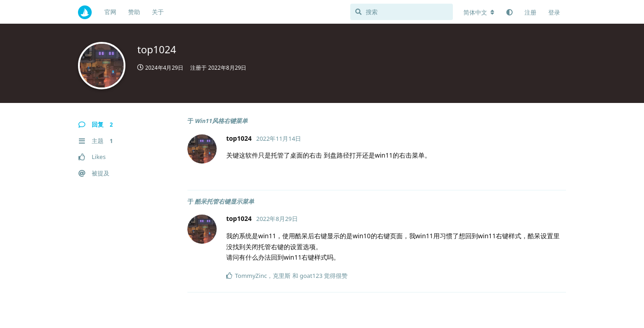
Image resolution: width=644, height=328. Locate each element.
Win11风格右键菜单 (221, 121)
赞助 (134, 12)
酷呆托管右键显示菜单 (224, 201)
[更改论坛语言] (479, 12)
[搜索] (402, 12)
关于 (158, 12)
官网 (110, 12)
